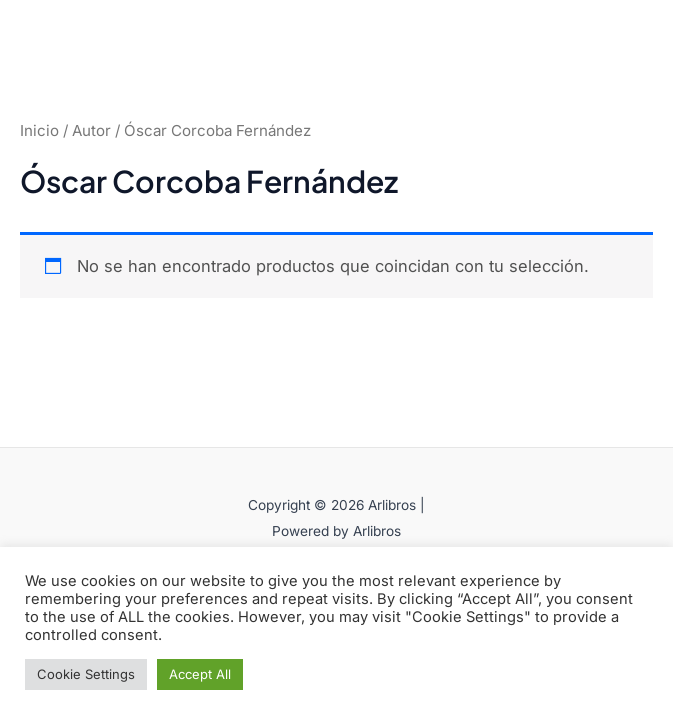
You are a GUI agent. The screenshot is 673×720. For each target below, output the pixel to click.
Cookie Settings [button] (86, 674)
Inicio (39, 130)
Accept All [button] (200, 674)
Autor (91, 130)
